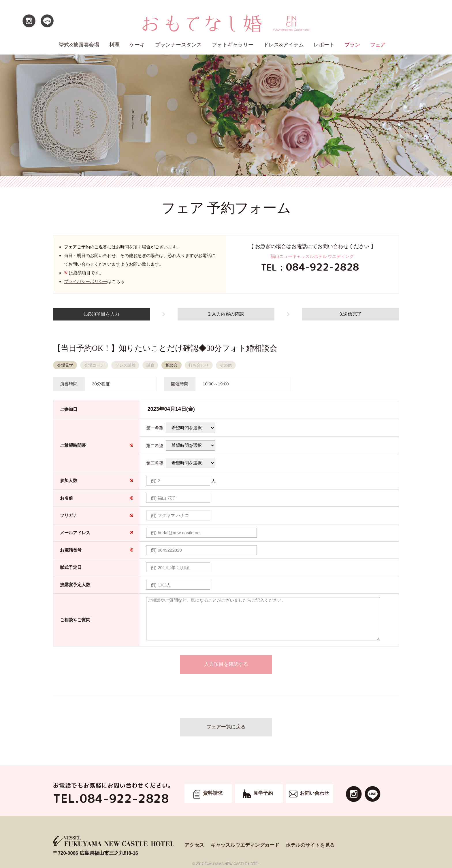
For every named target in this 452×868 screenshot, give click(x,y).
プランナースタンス (178, 45)
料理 (114, 45)
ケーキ (137, 45)
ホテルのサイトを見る (310, 845)
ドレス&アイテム (284, 45)
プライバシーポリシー (86, 281)
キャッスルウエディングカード (245, 845)
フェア (378, 45)
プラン (352, 45)
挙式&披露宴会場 (79, 45)
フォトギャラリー (233, 45)
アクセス (194, 845)
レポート (324, 45)
